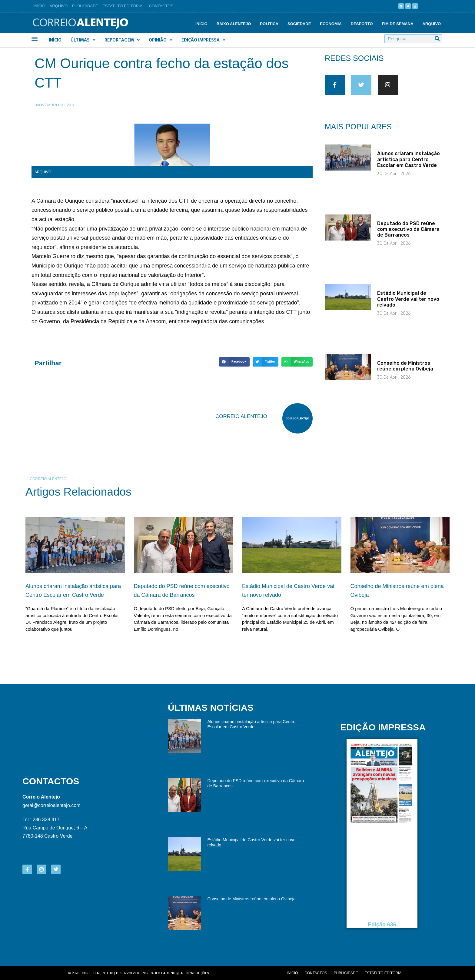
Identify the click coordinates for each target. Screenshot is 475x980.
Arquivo (59, 6)
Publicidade (85, 6)
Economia (331, 24)
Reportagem (122, 40)
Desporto (362, 24)
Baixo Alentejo (234, 24)
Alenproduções (195, 973)
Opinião (161, 40)
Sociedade (299, 24)
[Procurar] (437, 39)
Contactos (161, 6)
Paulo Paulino (162, 973)
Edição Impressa (203, 40)
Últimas (83, 40)
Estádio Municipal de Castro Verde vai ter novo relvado (408, 303)
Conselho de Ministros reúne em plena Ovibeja (405, 370)
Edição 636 (382, 925)
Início (39, 6)
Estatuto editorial (384, 973)
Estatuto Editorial (123, 6)
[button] (234, 362)
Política (269, 24)
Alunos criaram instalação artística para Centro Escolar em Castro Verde (409, 163)
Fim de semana (398, 24)
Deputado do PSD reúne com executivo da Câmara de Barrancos (408, 233)
